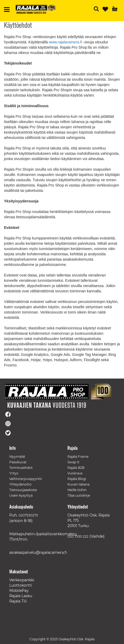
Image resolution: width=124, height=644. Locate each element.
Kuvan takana (78, 484)
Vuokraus (75, 473)
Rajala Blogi (77, 479)
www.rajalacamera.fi (65, 42)
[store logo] (36, 9)
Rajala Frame (78, 457)
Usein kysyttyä (21, 495)
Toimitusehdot (21, 468)
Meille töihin (77, 490)
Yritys (14, 473)
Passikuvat (18, 462)
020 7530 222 (78, 536)
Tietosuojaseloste (23, 490)
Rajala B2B (76, 468)
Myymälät (17, 457)
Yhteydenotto (20, 484)
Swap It (73, 462)
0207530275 (28, 515)
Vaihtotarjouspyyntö (26, 479)
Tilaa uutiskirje (79, 495)
